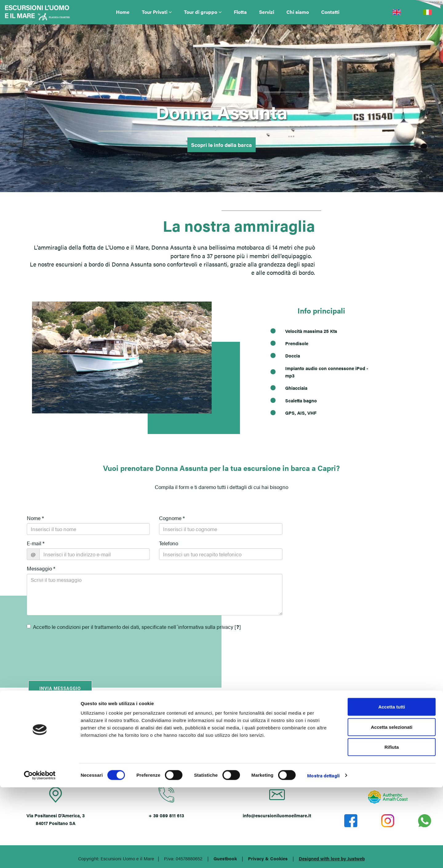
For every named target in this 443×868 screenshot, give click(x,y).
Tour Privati (157, 12)
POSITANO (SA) (221, 741)
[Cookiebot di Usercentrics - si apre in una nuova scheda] (40, 856)
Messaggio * (41, 568)
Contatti (330, 12)
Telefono (169, 543)
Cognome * (172, 518)
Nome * (35, 518)
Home (123, 12)
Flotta (240, 12)
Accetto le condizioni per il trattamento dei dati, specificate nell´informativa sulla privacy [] (134, 627)
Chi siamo (298, 12)
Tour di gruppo (203, 12)
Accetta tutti (392, 787)
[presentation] (63, 650)
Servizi (267, 12)
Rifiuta (392, 828)
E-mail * (36, 543)
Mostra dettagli (323, 856)
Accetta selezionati (391, 808)
